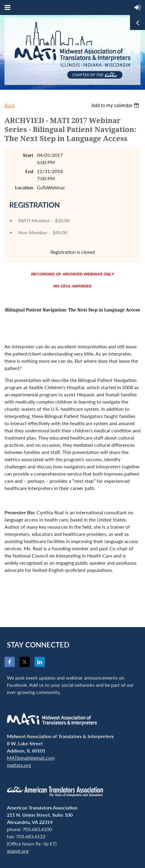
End (29, 171)
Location (24, 187)
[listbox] (116, 105)
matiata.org (19, 765)
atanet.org (18, 851)
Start (28, 155)
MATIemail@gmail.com (31, 758)
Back (10, 105)
